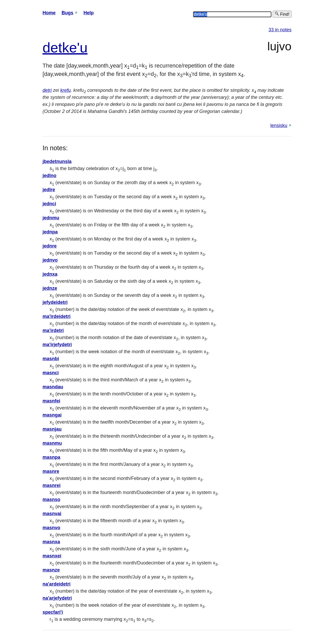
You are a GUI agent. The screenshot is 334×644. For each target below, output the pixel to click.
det (52, 47)
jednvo (50, 260)
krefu (65, 90)
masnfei (51, 401)
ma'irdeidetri (56, 316)
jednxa (50, 274)
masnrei (52, 485)
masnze (51, 570)
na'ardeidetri (56, 584)
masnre (51, 471)
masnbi (51, 359)
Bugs (67, 13)
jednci (49, 204)
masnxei (52, 556)
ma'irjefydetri (57, 345)
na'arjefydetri (57, 598)
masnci (51, 373)
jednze (50, 288)
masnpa (51, 457)
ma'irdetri (53, 330)
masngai (52, 415)
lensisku (279, 125)
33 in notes (280, 30)
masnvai (52, 514)
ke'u (75, 47)
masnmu (52, 443)
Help (89, 13)
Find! (282, 14)
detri (47, 90)
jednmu (51, 218)
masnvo (51, 528)
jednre (50, 246)
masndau (53, 387)
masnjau (52, 429)
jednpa (50, 232)
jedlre (49, 190)
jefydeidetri (55, 302)
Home (49, 13)
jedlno (49, 176)
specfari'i (53, 612)
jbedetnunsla (57, 161)
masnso (51, 499)
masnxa (51, 542)
